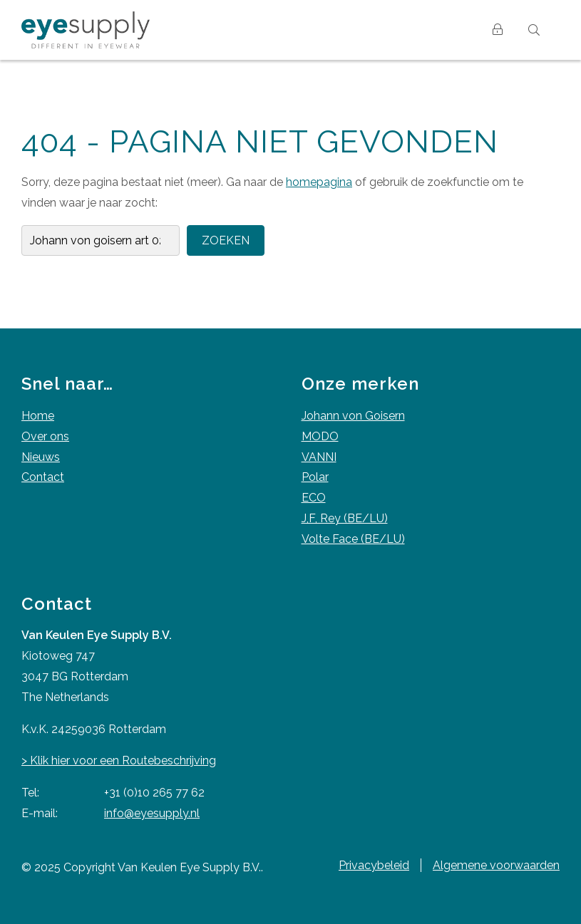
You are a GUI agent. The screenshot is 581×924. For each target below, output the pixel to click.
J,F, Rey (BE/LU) (345, 518)
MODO (320, 436)
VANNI (319, 457)
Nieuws (41, 457)
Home (38, 416)
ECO (314, 498)
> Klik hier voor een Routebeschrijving (119, 761)
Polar (315, 477)
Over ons (45, 436)
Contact (43, 477)
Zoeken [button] (226, 240)
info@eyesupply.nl (152, 813)
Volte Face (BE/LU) (353, 539)
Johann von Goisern (353, 416)
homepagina (319, 182)
